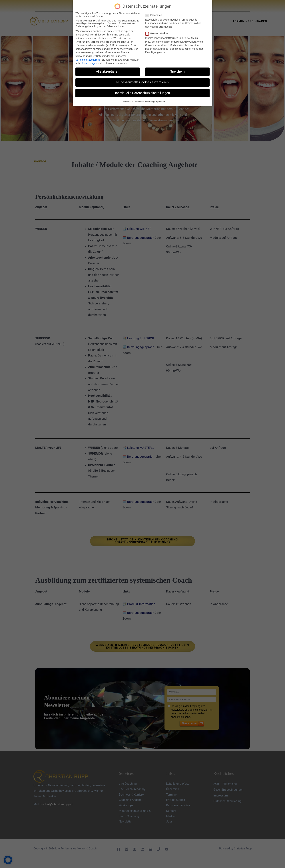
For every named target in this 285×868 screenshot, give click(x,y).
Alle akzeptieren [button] (108, 72)
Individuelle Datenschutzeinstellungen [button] (142, 93)
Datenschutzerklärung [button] (144, 102)
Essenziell (155, 15)
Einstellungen (90, 63)
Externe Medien (158, 33)
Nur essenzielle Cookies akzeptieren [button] (142, 82)
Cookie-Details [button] (126, 102)
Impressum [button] (160, 102)
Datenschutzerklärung (88, 60)
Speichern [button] (177, 72)
